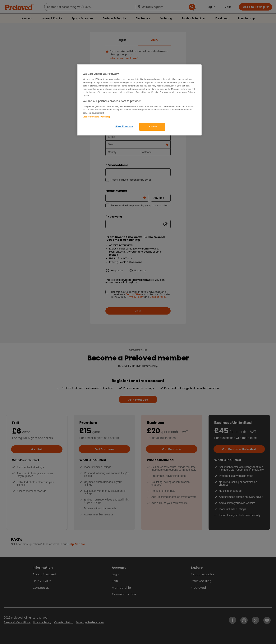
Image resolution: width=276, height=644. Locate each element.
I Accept (152, 126)
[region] (139, 100)
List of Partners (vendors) (96, 117)
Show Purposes (124, 126)
